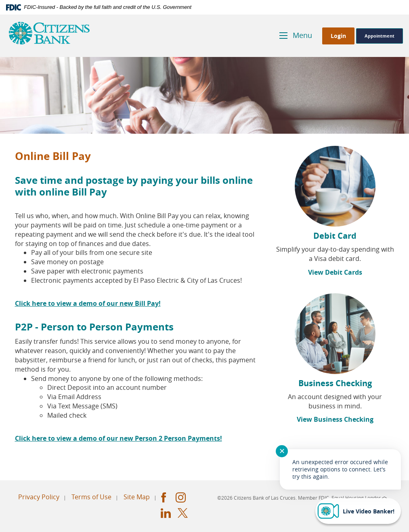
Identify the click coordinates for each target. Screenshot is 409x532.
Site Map (137, 497)
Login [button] (338, 36)
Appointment (380, 36)
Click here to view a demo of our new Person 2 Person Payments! (119, 438)
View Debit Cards (335, 272)
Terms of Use (91, 497)
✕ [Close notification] (282, 451)
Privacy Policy (39, 497)
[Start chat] (358, 511)
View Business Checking (335, 419)
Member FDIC (314, 498)
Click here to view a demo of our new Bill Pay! (88, 303)
